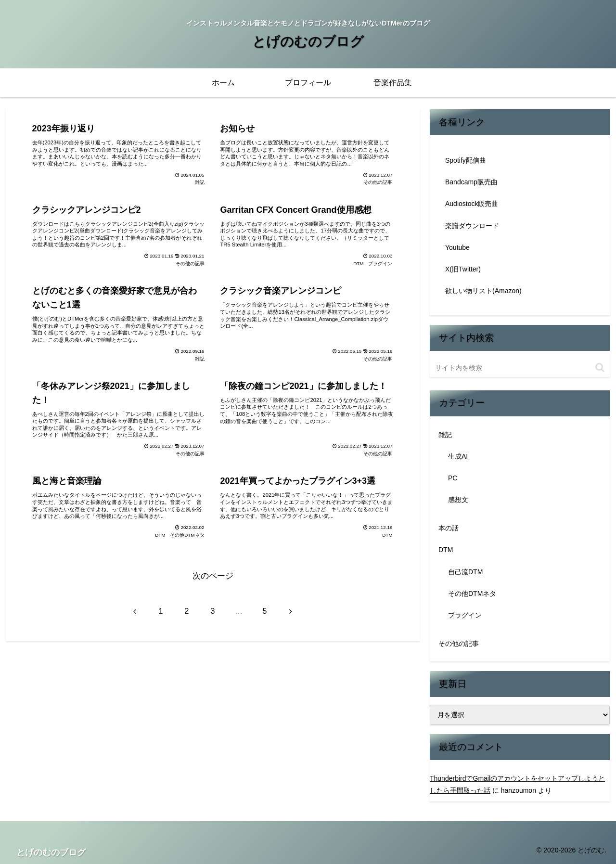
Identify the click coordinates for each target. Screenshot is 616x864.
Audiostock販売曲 (472, 204)
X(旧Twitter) (463, 269)
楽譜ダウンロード (472, 226)
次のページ (213, 576)
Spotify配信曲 (466, 160)
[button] (600, 368)
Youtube (457, 247)
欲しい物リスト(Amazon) (483, 291)
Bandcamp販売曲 (471, 182)
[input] (520, 368)
